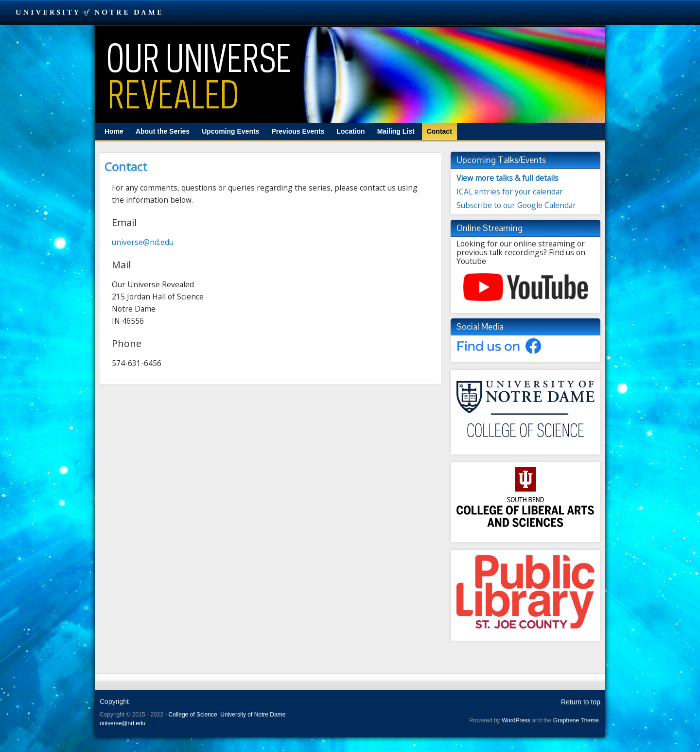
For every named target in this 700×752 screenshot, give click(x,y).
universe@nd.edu (143, 242)
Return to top (581, 702)
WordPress (516, 720)
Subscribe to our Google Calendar (516, 205)
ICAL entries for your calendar (510, 192)
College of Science (193, 715)
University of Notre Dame (253, 715)
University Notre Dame (89, 12)
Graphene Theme (576, 720)
